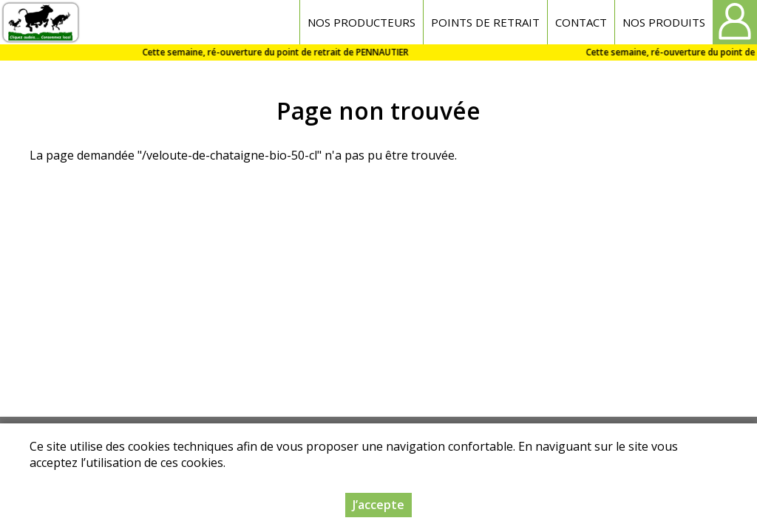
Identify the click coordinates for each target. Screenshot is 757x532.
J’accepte (378, 506)
